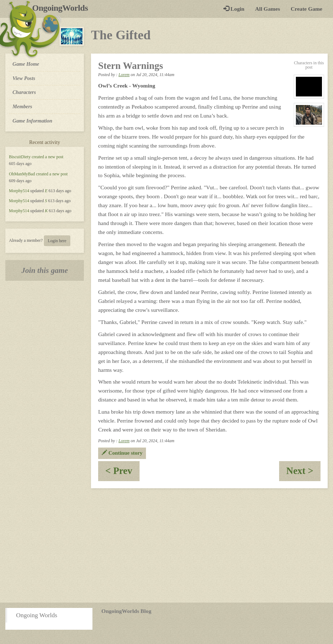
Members (22, 106)
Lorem (124, 75)
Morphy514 (19, 191)
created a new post (48, 157)
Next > (303, 473)
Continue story (122, 453)
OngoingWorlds (63, 8)
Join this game (45, 270)
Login (234, 9)
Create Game (307, 9)
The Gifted (121, 35)
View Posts (24, 78)
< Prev (122, 473)
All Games (268, 9)
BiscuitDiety (20, 157)
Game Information (32, 121)
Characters (24, 92)
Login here (57, 241)
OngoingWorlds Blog (126, 611)
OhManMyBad (22, 174)
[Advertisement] (166, 545)
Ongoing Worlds (37, 615)
